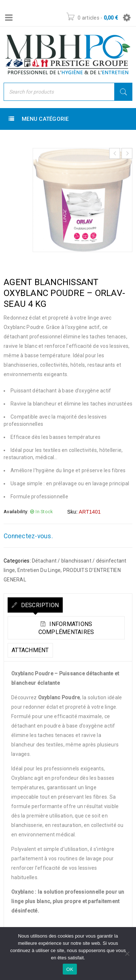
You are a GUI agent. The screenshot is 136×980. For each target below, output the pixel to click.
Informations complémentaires (66, 628)
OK (70, 969)
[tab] (35, 605)
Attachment (30, 650)
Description (39, 605)
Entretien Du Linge (39, 570)
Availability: (16, 512)
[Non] (127, 954)
